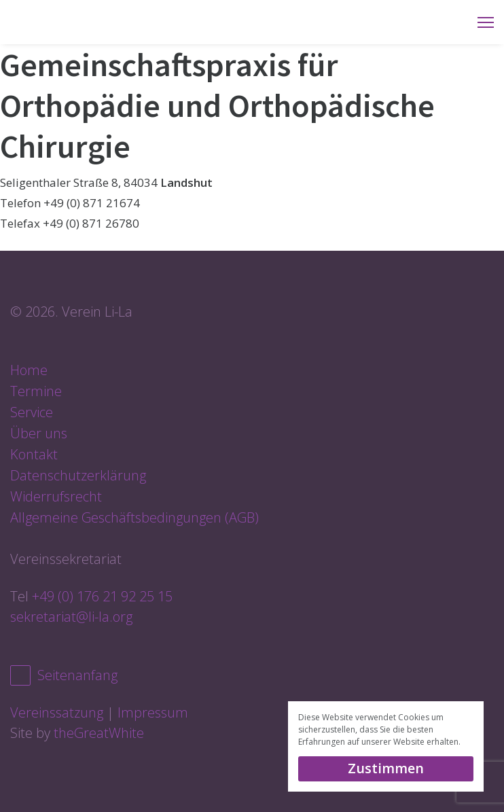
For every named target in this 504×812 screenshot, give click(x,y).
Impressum (153, 712)
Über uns (39, 433)
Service (32, 412)
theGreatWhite (99, 733)
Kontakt (34, 454)
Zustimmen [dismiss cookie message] (386, 768)
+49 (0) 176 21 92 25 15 (102, 596)
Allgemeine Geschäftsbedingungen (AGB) (134, 517)
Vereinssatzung (57, 712)
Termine (36, 391)
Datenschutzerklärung (78, 475)
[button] (464, 743)
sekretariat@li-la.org (71, 617)
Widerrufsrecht (56, 496)
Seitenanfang (64, 675)
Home (29, 370)
